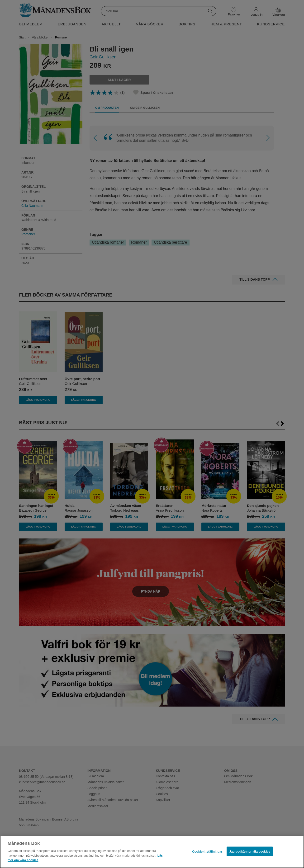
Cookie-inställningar (207, 851)
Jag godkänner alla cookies (250, 851)
